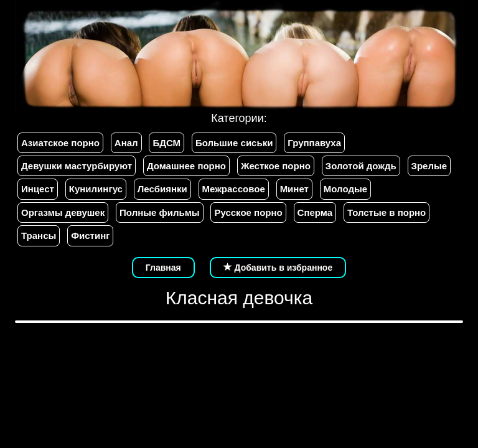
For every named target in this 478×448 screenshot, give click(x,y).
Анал (126, 143)
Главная (163, 268)
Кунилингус (96, 189)
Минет (294, 189)
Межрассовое (234, 189)
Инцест (38, 189)
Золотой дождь (361, 166)
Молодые (345, 189)
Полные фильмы (159, 212)
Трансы (39, 236)
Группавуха (314, 143)
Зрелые (429, 166)
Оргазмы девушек (63, 212)
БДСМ (166, 143)
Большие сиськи (234, 143)
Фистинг (90, 236)
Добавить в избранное (278, 268)
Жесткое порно (276, 166)
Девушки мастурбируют (77, 166)
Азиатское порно (60, 143)
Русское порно (248, 212)
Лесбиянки (162, 189)
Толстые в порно (387, 212)
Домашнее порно (186, 166)
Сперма (315, 212)
